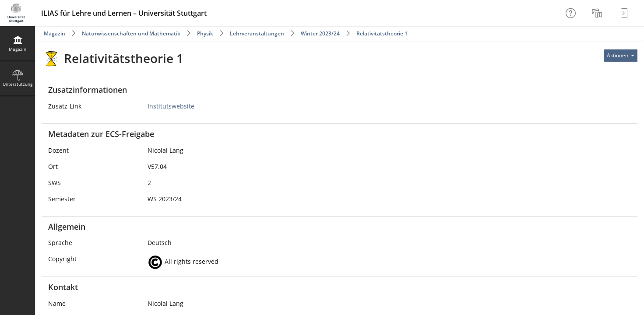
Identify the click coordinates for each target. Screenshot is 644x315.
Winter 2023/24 (320, 33)
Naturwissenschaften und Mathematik (131, 33)
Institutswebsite (171, 106)
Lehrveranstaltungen (257, 33)
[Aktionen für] (621, 56)
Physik (205, 33)
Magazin (55, 33)
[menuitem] (598, 13)
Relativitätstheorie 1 (382, 33)
